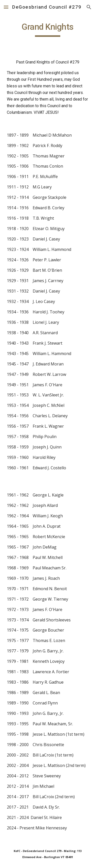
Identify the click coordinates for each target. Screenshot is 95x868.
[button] (6, 7)
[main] (48, 29)
